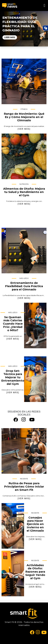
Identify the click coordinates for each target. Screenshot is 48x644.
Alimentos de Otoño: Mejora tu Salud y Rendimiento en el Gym (24, 156)
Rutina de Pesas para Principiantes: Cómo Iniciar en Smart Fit (24, 451)
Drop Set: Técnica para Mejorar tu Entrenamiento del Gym (35, 379)
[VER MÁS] (24, 129)
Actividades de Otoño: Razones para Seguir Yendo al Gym (13, 573)
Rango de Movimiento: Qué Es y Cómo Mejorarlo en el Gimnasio (24, 81)
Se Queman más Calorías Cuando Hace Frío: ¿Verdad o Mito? (35, 325)
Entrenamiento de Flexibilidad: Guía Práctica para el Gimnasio (24, 251)
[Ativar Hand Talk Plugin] (45, 28)
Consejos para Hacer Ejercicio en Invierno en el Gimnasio (13, 526)
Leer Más (10, 37)
